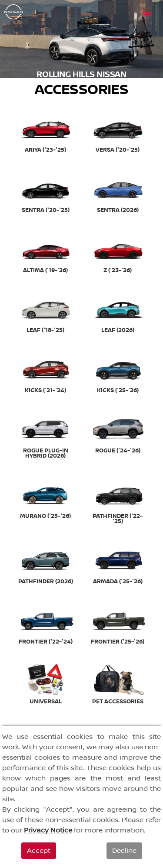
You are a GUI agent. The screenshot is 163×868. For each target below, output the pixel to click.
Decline (124, 851)
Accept (39, 851)
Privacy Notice (48, 830)
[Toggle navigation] (147, 12)
